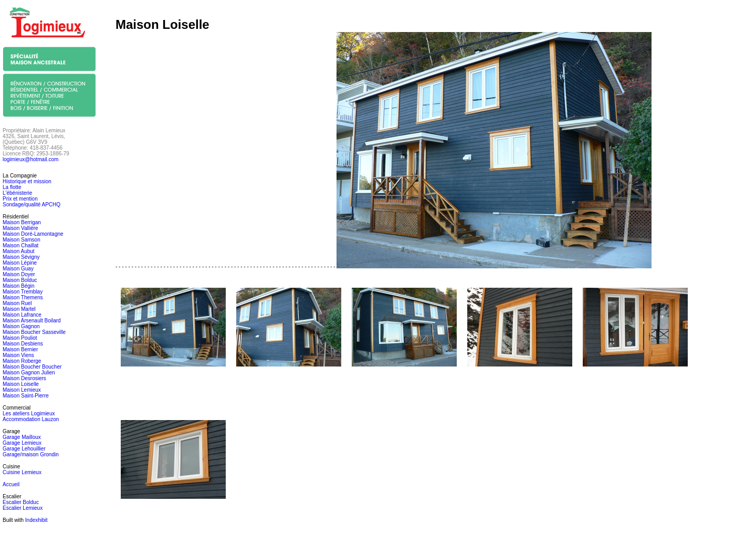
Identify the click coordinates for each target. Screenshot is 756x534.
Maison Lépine (20, 263)
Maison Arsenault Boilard (32, 321)
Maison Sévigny (21, 257)
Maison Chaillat (20, 245)
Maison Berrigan (22, 222)
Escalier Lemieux (23, 508)
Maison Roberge (22, 361)
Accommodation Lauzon (31, 419)
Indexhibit (36, 520)
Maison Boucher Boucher (32, 367)
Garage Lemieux (22, 443)
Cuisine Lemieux (22, 472)
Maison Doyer (19, 274)
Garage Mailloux (22, 437)
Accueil (11, 484)
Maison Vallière (20, 228)
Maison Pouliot (20, 338)
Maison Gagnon (21, 326)
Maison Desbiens (23, 344)
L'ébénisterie (17, 193)
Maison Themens (23, 297)
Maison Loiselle (21, 384)
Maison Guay (18, 269)
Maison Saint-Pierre (26, 396)
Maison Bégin (19, 286)
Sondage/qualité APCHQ (31, 205)
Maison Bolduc (20, 280)
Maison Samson (22, 240)
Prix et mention (20, 199)
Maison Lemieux (22, 390)
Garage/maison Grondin (31, 454)
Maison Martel (19, 309)
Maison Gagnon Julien (29, 373)
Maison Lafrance (22, 315)
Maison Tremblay (23, 292)
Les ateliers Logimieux (29, 413)
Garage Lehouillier (24, 449)
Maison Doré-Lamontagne (33, 234)
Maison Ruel (17, 303)
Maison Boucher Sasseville (34, 332)
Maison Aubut (19, 251)
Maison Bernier (20, 349)
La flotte (12, 187)
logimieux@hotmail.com (30, 159)
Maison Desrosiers (24, 378)
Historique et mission (27, 181)
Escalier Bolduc (21, 502)
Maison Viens (18, 355)
